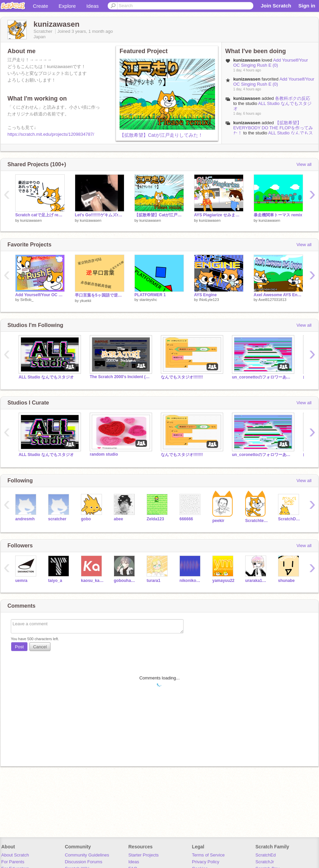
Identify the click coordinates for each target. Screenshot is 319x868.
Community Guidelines (87, 855)
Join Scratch (276, 6)
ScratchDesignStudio (289, 519)
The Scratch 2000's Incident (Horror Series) (120, 377)
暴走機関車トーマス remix (278, 215)
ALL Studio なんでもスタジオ (46, 377)
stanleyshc (148, 300)
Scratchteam (257, 521)
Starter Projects (144, 855)
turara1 (154, 581)
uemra (21, 581)
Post (19, 647)
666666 (186, 519)
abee (118, 519)
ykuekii (86, 301)
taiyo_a (55, 581)
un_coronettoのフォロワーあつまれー (262, 377)
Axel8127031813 (272, 300)
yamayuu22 (223, 581)
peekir (218, 521)
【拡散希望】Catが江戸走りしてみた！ (161, 135)
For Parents (13, 862)
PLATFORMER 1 (150, 295)
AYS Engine (205, 295)
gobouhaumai (125, 581)
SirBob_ (27, 300)
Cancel (40, 647)
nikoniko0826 (191, 581)
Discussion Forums (83, 862)
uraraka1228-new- (257, 581)
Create (40, 6)
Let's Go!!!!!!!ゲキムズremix (100, 215)
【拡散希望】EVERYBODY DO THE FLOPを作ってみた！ (273, 128)
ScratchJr (265, 862)
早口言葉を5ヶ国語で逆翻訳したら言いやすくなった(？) (100, 295)
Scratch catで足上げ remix (40, 215)
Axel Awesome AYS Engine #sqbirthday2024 (278, 295)
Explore (67, 6)
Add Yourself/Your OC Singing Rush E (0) (271, 63)
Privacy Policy (206, 862)
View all (304, 164)
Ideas (93, 6)
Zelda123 (155, 519)
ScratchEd (265, 855)
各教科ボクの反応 (293, 98)
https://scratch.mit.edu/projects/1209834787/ (51, 134)
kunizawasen (247, 98)
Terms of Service (208, 855)
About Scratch (15, 855)
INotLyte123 (209, 300)
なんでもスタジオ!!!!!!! (182, 377)
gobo (86, 519)
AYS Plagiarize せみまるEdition (219, 215)
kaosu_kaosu (92, 581)
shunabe (286, 581)
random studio (104, 454)
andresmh (25, 519)
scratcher (57, 519)
